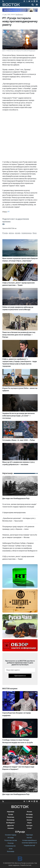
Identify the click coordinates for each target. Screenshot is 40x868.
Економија (11, 820)
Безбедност (19, 15)
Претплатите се (20, 676)
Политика (11, 817)
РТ (8, 212)
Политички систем (11, 840)
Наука (29, 823)
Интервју (29, 814)
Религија (11, 843)
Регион (29, 812)
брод (35, 233)
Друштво (11, 825)
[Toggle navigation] (36, 5)
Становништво (11, 846)
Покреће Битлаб (29, 845)
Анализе (11, 828)
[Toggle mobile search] (33, 5)
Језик (11, 849)
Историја (11, 838)
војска (11, 233)
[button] (37, 5)
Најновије (11, 812)
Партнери (29, 835)
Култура (29, 825)
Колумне (29, 817)
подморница (26, 233)
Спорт (29, 828)
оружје (18, 233)
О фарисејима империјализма (14, 513)
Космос (29, 820)
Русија (5, 233)
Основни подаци (11, 835)
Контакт (29, 838)
